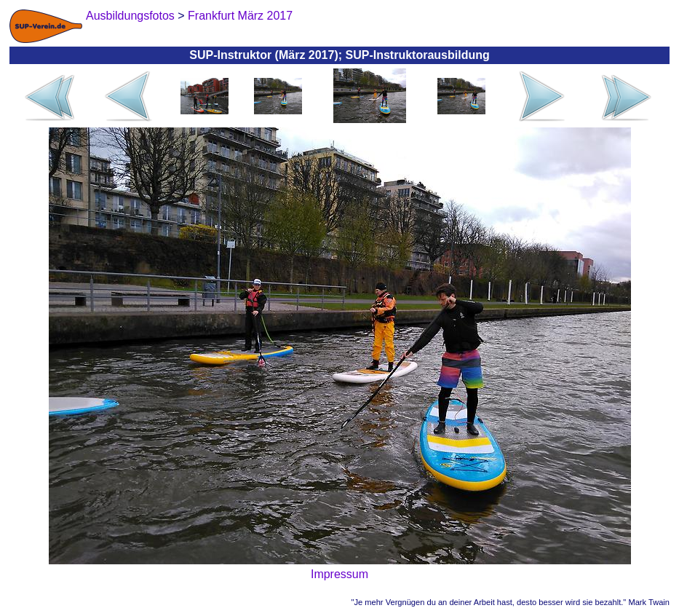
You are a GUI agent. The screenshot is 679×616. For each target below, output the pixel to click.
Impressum (339, 574)
